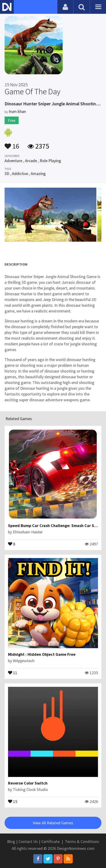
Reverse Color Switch (28, 783)
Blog (11, 841)
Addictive (20, 173)
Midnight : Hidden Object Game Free (42, 654)
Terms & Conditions (82, 841)
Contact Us (28, 841)
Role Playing (50, 161)
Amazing (38, 173)
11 (13, 672)
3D (7, 173)
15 (13, 801)
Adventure (13, 161)
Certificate (50, 841)
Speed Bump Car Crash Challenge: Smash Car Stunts (56, 526)
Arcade (31, 161)
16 (12, 144)
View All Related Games (53, 823)
